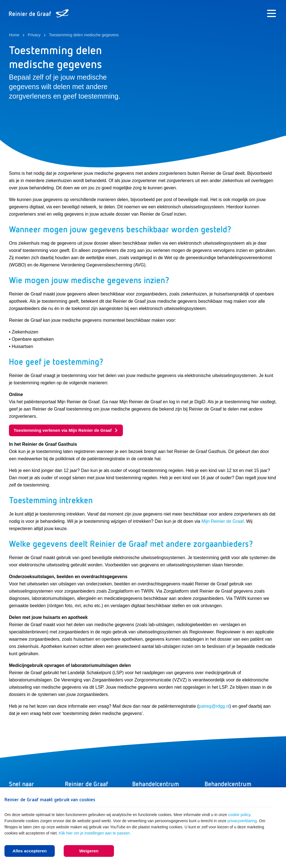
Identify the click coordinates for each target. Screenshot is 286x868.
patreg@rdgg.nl (214, 707)
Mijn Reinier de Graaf (222, 522)
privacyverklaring (242, 820)
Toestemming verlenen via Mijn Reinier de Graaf (68, 431)
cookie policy (239, 814)
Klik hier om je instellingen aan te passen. (95, 833)
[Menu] (271, 13)
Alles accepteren (29, 851)
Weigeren (89, 851)
